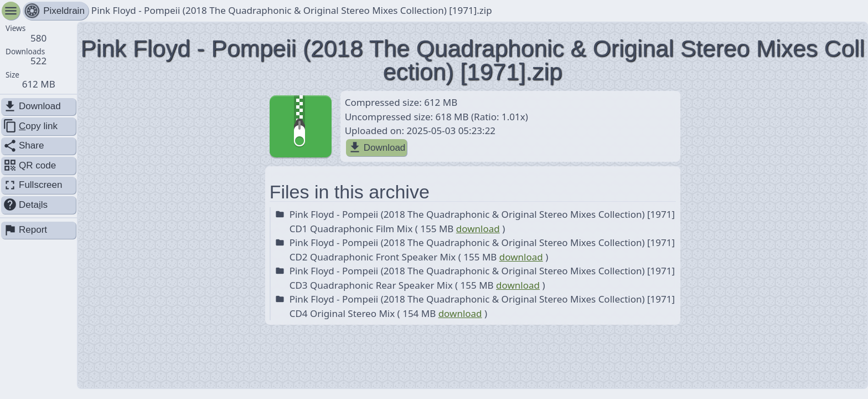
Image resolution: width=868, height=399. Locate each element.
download (478, 229)
